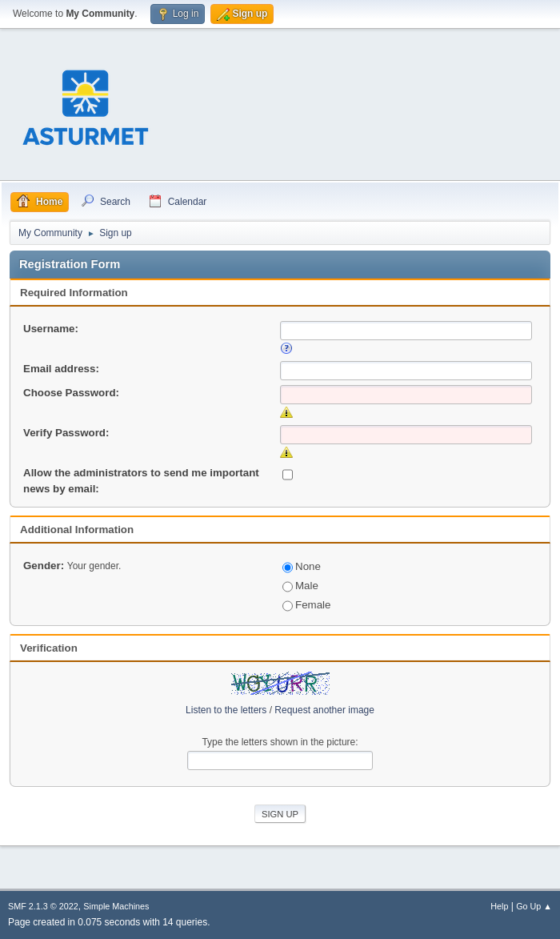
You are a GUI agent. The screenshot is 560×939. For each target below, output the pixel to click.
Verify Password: (66, 433)
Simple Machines (116, 906)
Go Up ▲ (534, 906)
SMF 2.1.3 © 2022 (43, 906)
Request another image (324, 710)
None (302, 566)
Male (300, 586)
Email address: (61, 369)
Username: (51, 329)
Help (499, 906)
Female (306, 605)
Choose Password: (71, 393)
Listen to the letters (226, 710)
